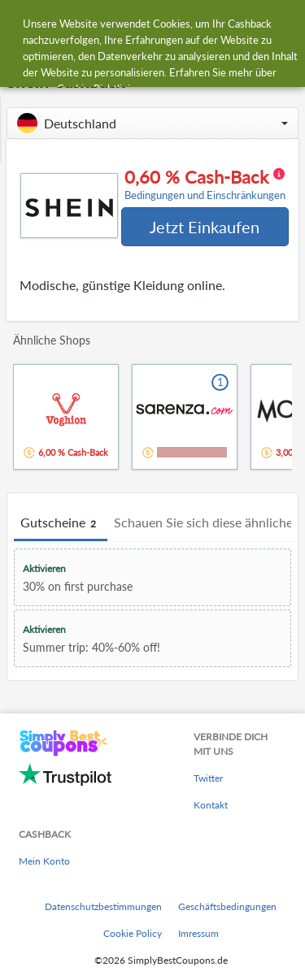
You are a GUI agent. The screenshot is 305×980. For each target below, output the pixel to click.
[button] (152, 123)
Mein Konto (44, 861)
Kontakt (211, 805)
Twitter (208, 778)
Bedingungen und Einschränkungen (205, 195)
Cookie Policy (133, 933)
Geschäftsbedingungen (227, 906)
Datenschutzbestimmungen (103, 906)
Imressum (198, 933)
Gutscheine (61, 523)
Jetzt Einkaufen (205, 227)
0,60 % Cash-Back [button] (205, 184)
